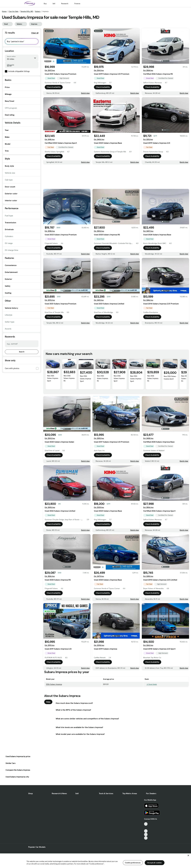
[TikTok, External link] (146, 824)
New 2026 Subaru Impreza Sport (53, 378)
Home (4, 11)
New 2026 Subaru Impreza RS (69, 378)
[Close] (188, 855)
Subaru (38, 11)
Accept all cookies (155, 863)
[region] (95, 860)
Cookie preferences (133, 863)
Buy (45, 4)
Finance (77, 4)
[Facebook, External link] (146, 827)
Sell (54, 4)
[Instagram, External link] (146, 835)
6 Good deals (151, 684)
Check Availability (54, 87)
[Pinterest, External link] (146, 838)
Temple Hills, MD (27, 11)
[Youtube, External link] (146, 831)
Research (65, 4)
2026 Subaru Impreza (54, 684)
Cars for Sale (13, 11)
